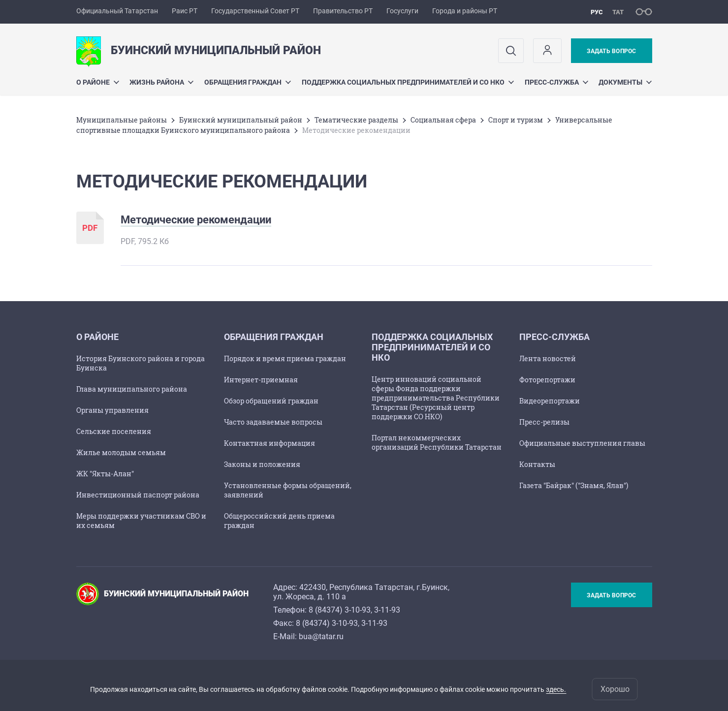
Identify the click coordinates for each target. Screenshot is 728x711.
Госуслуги (402, 11)
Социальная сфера (443, 120)
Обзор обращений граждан (271, 401)
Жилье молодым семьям (121, 452)
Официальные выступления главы (582, 443)
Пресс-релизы (544, 422)
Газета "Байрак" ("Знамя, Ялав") (574, 485)
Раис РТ (185, 11)
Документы (625, 82)
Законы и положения (262, 464)
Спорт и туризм (516, 120)
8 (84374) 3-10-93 (340, 610)
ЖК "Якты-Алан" (105, 474)
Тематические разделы (356, 120)
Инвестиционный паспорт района (138, 495)
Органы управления (112, 410)
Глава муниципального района (132, 389)
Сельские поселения (114, 431)
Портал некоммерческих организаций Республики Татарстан (437, 442)
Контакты (537, 464)
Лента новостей (548, 358)
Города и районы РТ (465, 11)
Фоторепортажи (547, 380)
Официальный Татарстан (117, 11)
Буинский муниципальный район (241, 120)
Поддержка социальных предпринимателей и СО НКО (408, 82)
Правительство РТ (343, 11)
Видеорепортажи (550, 401)
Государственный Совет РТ (255, 11)
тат (618, 12)
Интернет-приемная (261, 380)
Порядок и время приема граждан (285, 358)
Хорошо (615, 689)
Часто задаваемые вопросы (273, 422)
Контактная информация (269, 443)
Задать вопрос (611, 51)
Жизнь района (161, 82)
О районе (98, 82)
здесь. (556, 689)
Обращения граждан (248, 82)
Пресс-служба (556, 82)
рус (597, 12)
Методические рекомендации (196, 220)
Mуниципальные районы (122, 120)
